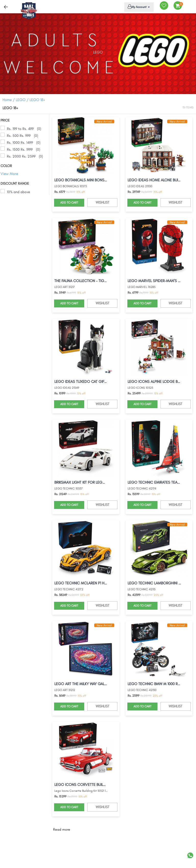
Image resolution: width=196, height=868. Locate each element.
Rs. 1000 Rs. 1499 (20, 143)
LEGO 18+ (37, 100)
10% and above (19, 192)
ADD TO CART (69, 203)
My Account (138, 7)
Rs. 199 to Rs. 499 (20, 129)
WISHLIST (102, 202)
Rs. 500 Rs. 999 (19, 136)
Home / (9, 100)
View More (9, 174)
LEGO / (23, 100)
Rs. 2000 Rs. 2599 (21, 156)
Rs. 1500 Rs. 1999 (20, 149)
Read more (62, 830)
